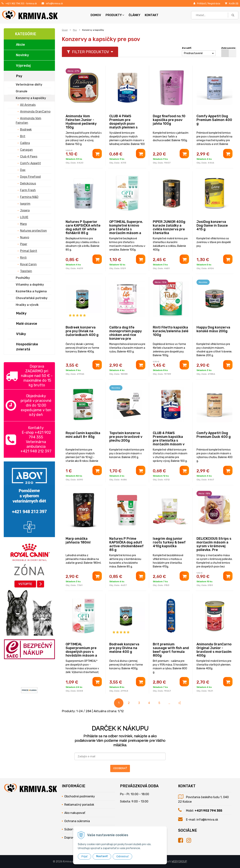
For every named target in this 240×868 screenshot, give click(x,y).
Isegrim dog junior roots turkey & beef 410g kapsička (169, 542)
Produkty (115, 15)
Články (134, 15)
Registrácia (214, 3)
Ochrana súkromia (77, 821)
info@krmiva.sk (54, 3)
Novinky (22, 55)
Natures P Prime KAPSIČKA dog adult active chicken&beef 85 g (126, 544)
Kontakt (152, 15)
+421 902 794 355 (15, 3)
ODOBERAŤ (120, 768)
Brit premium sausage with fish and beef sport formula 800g (171, 650)
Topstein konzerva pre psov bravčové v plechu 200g (126, 437)
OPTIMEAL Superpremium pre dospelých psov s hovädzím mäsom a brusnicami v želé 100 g (83, 654)
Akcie (20, 45)
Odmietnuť (122, 856)
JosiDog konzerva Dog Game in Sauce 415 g (212, 225)
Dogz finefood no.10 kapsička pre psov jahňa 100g (169, 120)
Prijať (84, 856)
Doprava (70, 838)
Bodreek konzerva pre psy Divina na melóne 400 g (124, 648)
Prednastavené (193, 53)
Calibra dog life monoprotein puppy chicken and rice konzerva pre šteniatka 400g (126, 335)
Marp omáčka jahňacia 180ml (78, 540)
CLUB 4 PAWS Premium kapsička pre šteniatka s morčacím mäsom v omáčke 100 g (169, 440)
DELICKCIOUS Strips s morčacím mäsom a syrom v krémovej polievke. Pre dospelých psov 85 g (214, 546)
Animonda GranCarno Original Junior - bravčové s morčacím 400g (214, 650)
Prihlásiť (201, 3)
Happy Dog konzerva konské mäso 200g (213, 329)
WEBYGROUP (179, 862)
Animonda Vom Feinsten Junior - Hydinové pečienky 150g (81, 122)
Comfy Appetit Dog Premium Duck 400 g (214, 435)
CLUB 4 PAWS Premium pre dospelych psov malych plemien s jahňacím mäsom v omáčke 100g (124, 125)
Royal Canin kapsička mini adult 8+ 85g (83, 435)
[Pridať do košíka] (97, 154)
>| (179, 703)
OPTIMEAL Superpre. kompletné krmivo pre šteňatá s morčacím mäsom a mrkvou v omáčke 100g (126, 231)
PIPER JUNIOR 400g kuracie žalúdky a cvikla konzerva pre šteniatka (169, 227)
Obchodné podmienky (80, 796)
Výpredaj (23, 66)
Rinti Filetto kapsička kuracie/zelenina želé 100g (171, 331)
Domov (96, 15)
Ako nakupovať (75, 813)
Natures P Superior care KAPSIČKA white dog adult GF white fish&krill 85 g (83, 227)
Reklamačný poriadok (79, 805)
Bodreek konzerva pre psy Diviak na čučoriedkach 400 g (82, 331)
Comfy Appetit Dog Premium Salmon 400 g (214, 120)
